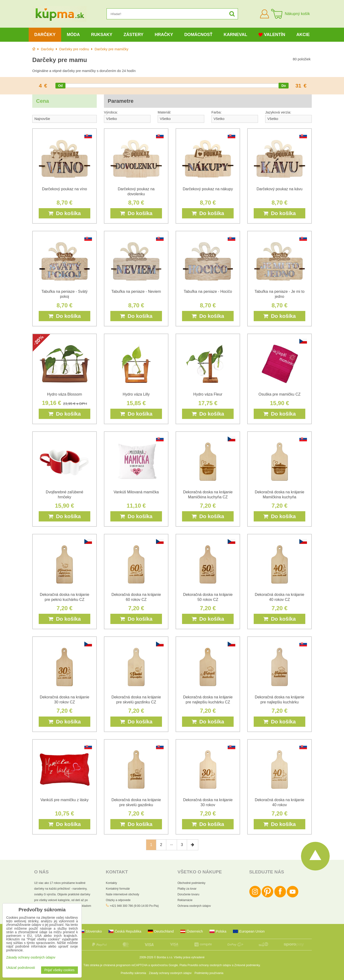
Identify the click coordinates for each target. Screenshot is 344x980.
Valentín (272, 35)
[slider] (60, 86)
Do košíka (64, 213)
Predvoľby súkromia (133, 973)
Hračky (164, 35)
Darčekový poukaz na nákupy (208, 189)
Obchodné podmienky (191, 883)
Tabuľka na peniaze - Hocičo (208, 291)
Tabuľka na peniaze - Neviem (136, 291)
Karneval (235, 35)
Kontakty (111, 883)
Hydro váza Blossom (65, 394)
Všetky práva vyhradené (189, 957)
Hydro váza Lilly (136, 394)
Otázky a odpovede (118, 900)
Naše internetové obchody (122, 894)
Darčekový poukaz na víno (65, 189)
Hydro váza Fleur (208, 394)
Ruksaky (102, 35)
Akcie (303, 35)
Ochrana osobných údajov (194, 906)
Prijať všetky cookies (59, 970)
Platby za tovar (187, 889)
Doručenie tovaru (188, 894)
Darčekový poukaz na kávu (279, 189)
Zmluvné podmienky (247, 965)
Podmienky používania (209, 973)
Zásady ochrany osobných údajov (170, 973)
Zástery (133, 35)
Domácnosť (198, 35)
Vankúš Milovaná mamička (136, 492)
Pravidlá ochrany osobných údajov (209, 965)
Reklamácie (185, 900)
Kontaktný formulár (118, 889)
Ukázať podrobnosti (21, 968)
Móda (73, 35)
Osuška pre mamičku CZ (279, 394)
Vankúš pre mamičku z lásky (64, 800)
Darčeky (45, 35)
